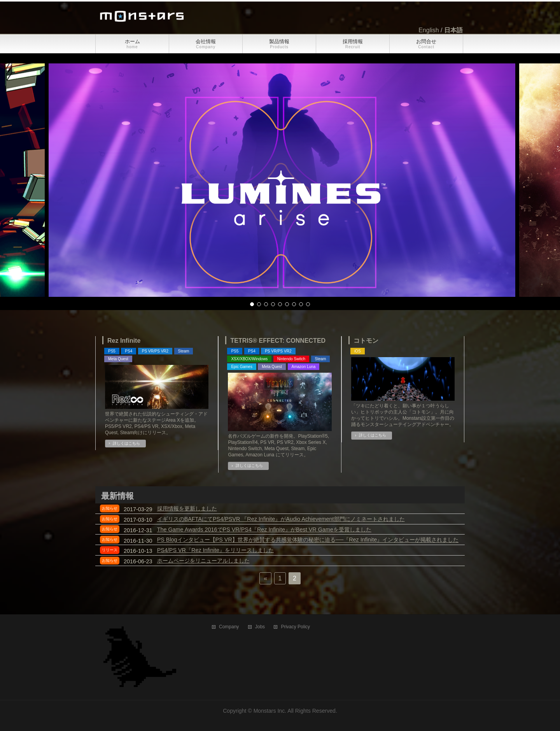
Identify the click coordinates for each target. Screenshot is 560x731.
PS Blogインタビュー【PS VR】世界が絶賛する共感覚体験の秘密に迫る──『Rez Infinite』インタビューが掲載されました (308, 540)
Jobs (260, 627)
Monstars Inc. (270, 711)
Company (229, 627)
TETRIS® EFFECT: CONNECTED (278, 341)
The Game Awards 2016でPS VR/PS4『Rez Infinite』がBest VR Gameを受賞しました (264, 529)
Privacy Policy (295, 627)
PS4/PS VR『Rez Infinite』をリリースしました (215, 550)
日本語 (453, 30)
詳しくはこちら (126, 443)
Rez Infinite (124, 341)
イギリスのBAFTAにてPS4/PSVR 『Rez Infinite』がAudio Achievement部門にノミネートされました (281, 519)
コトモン (366, 341)
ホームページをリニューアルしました (203, 561)
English (429, 30)
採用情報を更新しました (187, 508)
